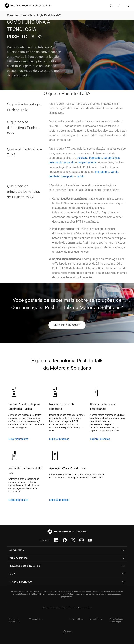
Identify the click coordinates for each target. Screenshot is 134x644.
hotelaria (54, 176)
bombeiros (96, 158)
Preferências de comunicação (117, 621)
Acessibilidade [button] (96, 619)
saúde (80, 176)
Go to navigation (128, 6)
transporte (67, 176)
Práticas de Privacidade (15, 621)
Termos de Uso (36, 619)
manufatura (102, 172)
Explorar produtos (18, 439)
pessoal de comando (62, 162)
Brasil (67, 632)
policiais (82, 158)
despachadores (87, 162)
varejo (115, 172)
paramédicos (112, 158)
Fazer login (119, 6)
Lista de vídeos (76, 619)
